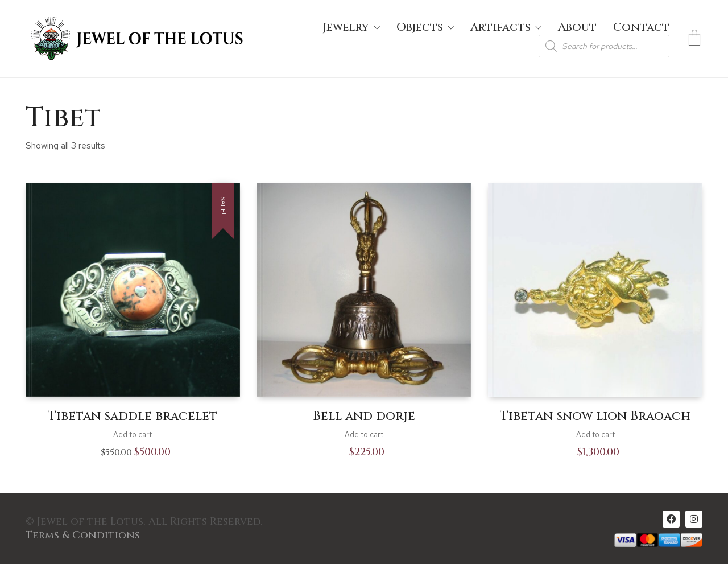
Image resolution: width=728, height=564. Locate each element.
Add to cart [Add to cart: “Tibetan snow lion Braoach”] (595, 435)
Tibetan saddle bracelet (133, 417)
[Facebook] (671, 519)
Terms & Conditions (83, 536)
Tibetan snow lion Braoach (595, 417)
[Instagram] (694, 519)
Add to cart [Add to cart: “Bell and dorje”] (364, 435)
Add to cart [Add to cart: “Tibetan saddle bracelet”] (133, 435)
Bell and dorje (364, 417)
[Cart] (694, 39)
